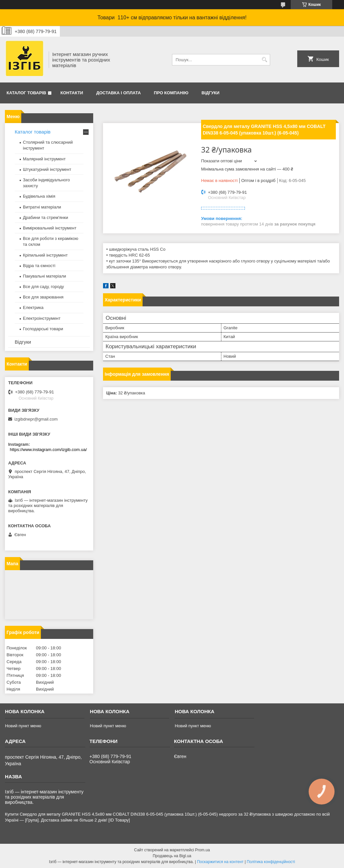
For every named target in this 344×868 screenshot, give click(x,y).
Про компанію (171, 93)
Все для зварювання (43, 297)
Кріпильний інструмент (45, 255)
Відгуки (210, 93)
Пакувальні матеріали (44, 276)
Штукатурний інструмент (47, 169)
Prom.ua (203, 850)
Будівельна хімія (39, 196)
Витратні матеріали (42, 207)
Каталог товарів (26, 93)
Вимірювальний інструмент (50, 228)
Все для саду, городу (43, 287)
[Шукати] (264, 60)
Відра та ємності (39, 266)
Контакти (72, 93)
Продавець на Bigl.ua (172, 856)
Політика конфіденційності (271, 862)
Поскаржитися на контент (220, 862)
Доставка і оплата (118, 93)
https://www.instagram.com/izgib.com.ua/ (48, 450)
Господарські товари (43, 329)
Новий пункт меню (23, 726)
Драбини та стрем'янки (45, 217)
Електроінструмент (42, 318)
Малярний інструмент (44, 159)
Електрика (33, 307)
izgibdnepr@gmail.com (36, 419)
